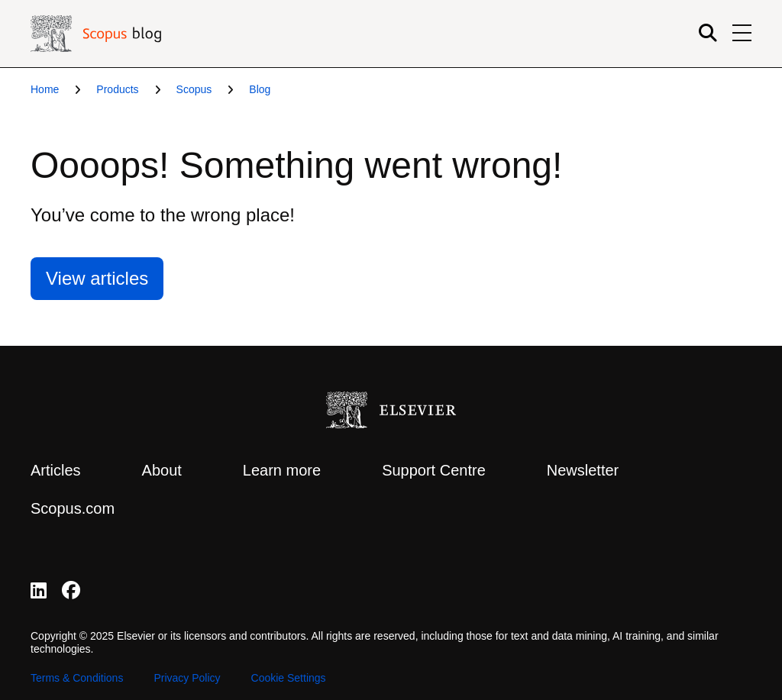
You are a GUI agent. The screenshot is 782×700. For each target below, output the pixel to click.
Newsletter (583, 470)
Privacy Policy (187, 678)
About (162, 470)
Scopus (194, 89)
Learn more (282, 470)
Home (45, 89)
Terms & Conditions (77, 678)
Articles (56, 470)
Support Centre (434, 470)
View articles (97, 278)
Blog (260, 89)
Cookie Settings (289, 678)
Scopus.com (73, 508)
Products (117, 89)
